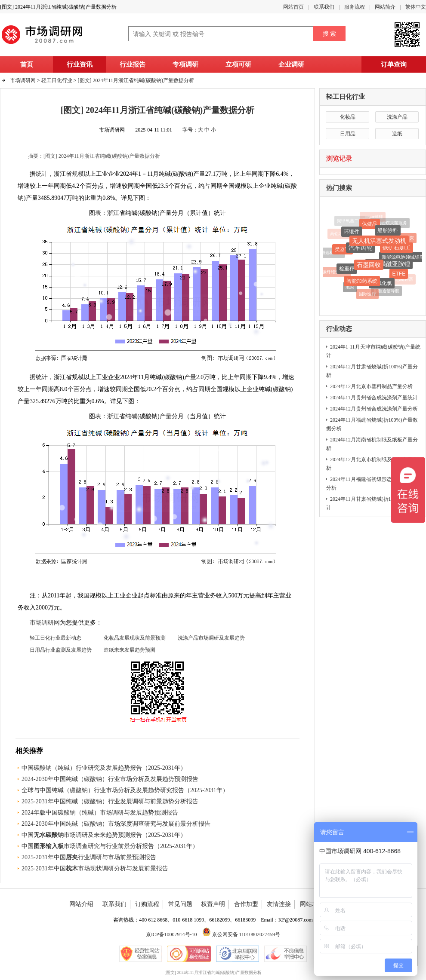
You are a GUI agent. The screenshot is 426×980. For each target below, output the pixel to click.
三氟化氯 (382, 284)
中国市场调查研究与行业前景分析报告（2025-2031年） (110, 846)
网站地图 (312, 904)
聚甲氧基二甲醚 (352, 221)
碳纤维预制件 (335, 272)
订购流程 (147, 904)
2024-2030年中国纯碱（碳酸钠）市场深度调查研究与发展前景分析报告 (116, 824)
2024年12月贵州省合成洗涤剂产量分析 (374, 409)
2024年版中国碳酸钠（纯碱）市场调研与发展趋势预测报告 (100, 813)
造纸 (397, 134)
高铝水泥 (339, 234)
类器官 (343, 250)
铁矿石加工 (397, 248)
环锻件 (352, 233)
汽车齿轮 (361, 249)
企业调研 (291, 64)
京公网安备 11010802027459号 (241, 934)
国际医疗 (367, 294)
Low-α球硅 (372, 217)
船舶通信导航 (386, 291)
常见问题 (180, 904)
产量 (166, 416)
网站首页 (293, 7)
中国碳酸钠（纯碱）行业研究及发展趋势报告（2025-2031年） (104, 768)
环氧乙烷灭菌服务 (390, 223)
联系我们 (324, 7)
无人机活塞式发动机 (379, 242)
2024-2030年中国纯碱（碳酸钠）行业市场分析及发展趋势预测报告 (110, 779)
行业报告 (133, 64)
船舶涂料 (388, 231)
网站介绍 (81, 904)
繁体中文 (416, 7)
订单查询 (394, 64)
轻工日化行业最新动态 (56, 638)
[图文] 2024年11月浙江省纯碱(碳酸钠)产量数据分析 (136, 80)
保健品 (370, 225)
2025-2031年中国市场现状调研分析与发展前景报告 (95, 868)
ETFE (399, 275)
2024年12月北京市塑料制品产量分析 (371, 386)
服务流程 (355, 7)
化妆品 (348, 117)
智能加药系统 (362, 282)
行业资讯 (80, 64)
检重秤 (347, 269)
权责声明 (213, 904)
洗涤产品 (397, 117)
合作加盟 (246, 904)
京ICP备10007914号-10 (171, 934)
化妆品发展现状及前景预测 (135, 638)
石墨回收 (369, 266)
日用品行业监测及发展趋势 (61, 650)
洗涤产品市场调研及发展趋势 (211, 638)
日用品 (348, 134)
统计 (42, 174)
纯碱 (131, 416)
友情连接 (279, 904)
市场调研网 (23, 80)
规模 (78, 174)
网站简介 (385, 7)
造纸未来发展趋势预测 (130, 650)
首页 (27, 64)
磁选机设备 (332, 253)
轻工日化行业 (346, 97)
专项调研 (185, 64)
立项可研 (238, 64)
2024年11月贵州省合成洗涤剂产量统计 (374, 398)
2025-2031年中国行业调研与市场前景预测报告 (89, 857)
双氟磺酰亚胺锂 (389, 265)
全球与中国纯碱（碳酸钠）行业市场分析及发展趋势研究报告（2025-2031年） (125, 790)
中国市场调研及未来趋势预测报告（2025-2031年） (104, 835)
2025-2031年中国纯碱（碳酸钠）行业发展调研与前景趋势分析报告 (110, 801)
